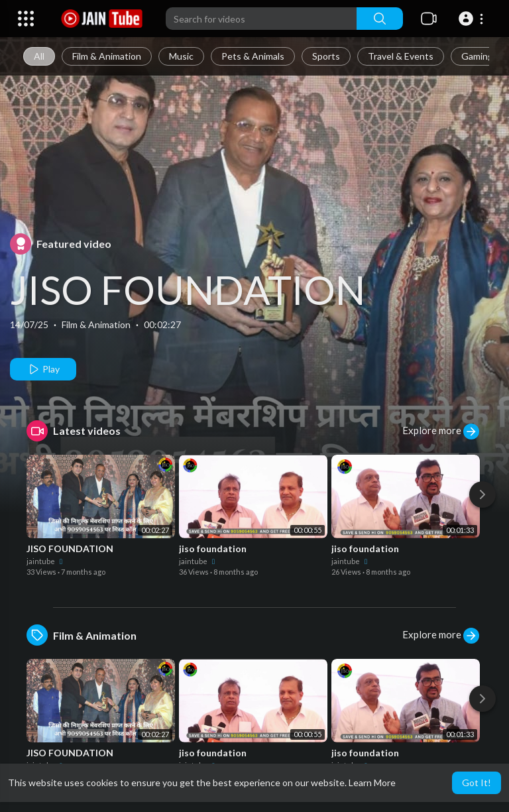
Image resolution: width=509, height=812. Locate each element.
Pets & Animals (253, 56)
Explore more (441, 432)
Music (181, 56)
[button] (473, 19)
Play (43, 369)
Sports (326, 56)
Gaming (477, 56)
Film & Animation (107, 56)
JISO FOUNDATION (188, 290)
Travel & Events (401, 56)
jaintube (46, 561)
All (39, 56)
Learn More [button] (372, 783)
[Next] (482, 494)
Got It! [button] (477, 783)
